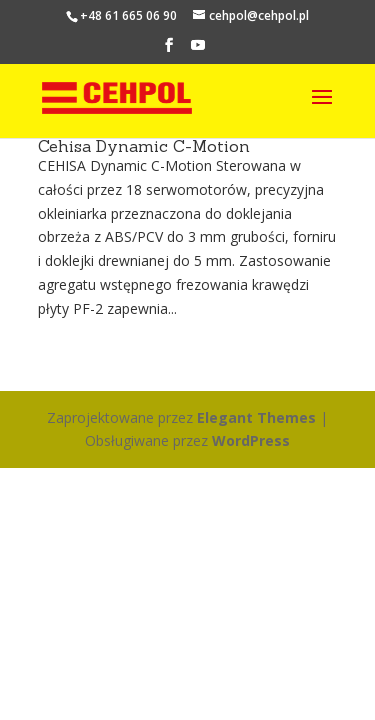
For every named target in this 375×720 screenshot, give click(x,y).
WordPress (251, 440)
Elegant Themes (256, 417)
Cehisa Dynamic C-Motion (144, 146)
